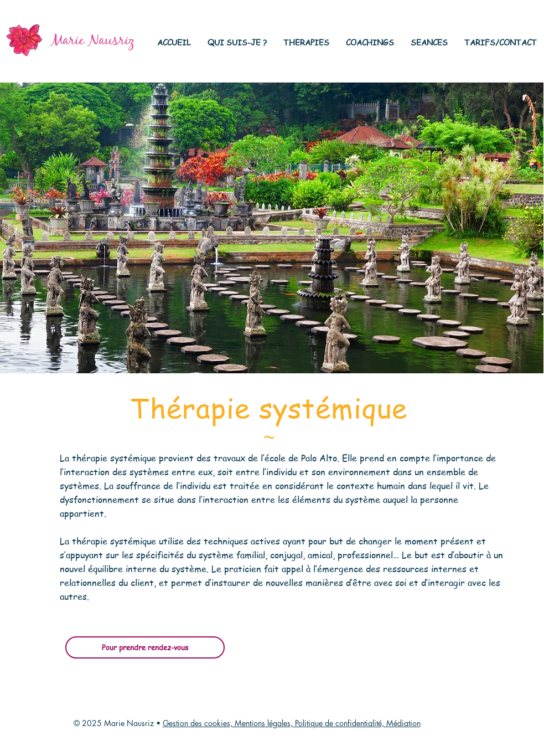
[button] (237, 42)
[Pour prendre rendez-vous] (145, 647)
